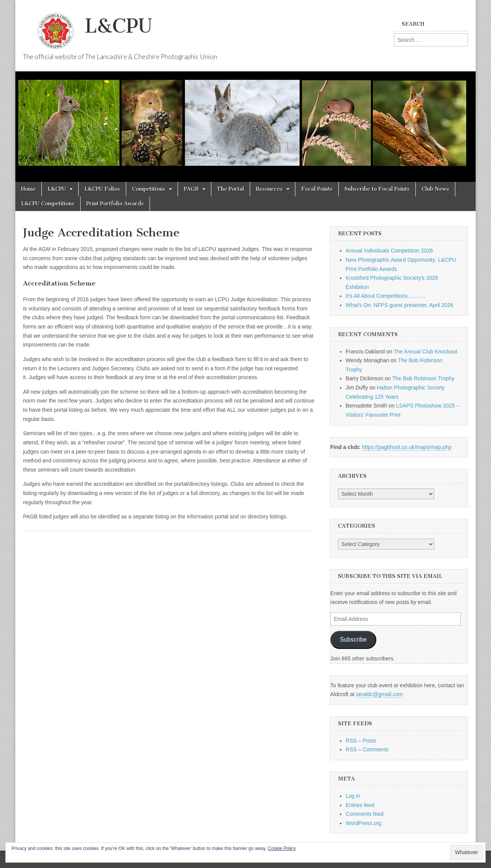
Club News (435, 189)
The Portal (231, 189)
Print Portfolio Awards (115, 204)
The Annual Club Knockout (425, 351)
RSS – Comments (367, 749)
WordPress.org (363, 823)
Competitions (149, 189)
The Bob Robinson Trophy (423, 378)
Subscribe (353, 639)
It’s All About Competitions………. (386, 296)
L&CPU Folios (102, 189)
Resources (269, 189)
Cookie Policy (282, 848)
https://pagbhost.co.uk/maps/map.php (407, 447)
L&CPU (57, 189)
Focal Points (317, 189)
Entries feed (360, 805)
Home (28, 189)
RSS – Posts (361, 741)
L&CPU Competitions (48, 204)
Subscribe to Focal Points (377, 189)
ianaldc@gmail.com (379, 694)
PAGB (191, 189)
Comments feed (365, 814)
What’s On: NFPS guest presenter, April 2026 (400, 305)
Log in (353, 796)
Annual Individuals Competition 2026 (389, 251)
